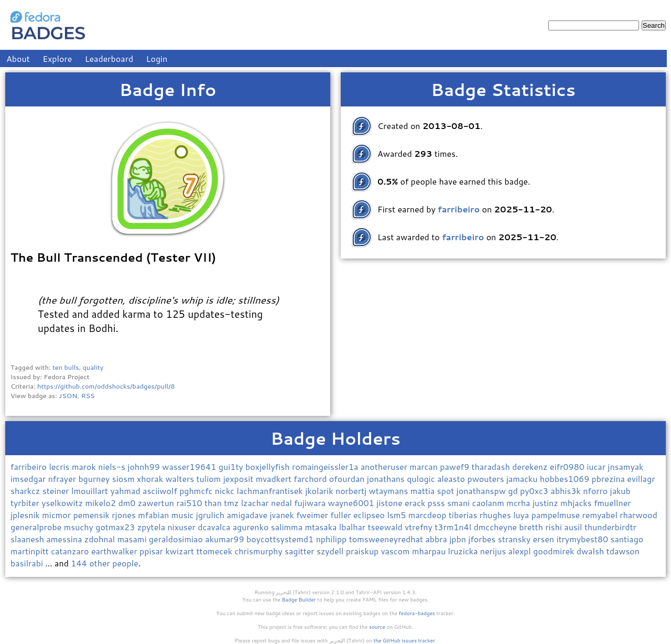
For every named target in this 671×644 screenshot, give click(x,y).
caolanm (490, 503)
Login (157, 58)
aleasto (452, 479)
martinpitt (31, 551)
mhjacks (577, 503)
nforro (596, 491)
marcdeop (429, 515)
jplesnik (26, 515)
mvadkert (275, 479)
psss (437, 503)
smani (460, 503)
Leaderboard (109, 58)
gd (514, 491)
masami (133, 539)
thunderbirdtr (610, 527)
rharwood (638, 515)
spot (447, 491)
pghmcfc (197, 491)
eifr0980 (568, 466)
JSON (68, 395)
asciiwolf (161, 491)
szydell (331, 551)
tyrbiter (26, 503)
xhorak (151, 479)
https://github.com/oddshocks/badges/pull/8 (106, 386)
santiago (627, 539)
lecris (60, 466)
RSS (88, 395)
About (18, 58)
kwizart (181, 551)
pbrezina (610, 479)
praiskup (364, 551)
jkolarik (320, 491)
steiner (57, 491)
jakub (620, 491)
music (184, 515)
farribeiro (30, 466)
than (214, 503)
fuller (342, 515)
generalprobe (37, 527)
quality (93, 367)
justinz (546, 503)
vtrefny (420, 527)
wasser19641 (190, 466)
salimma (288, 527)
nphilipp (333, 539)
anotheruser (385, 466)
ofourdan (348, 479)
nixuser (182, 527)
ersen (544, 539)
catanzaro (71, 551)
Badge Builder (299, 599)
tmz (232, 503)
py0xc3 (535, 491)
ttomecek (216, 551)
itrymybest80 (583, 539)
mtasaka (322, 527)
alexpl (521, 551)
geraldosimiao (177, 539)
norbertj (352, 491)
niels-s (113, 466)
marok (85, 466)
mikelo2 (101, 503)
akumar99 (226, 539)
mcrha (520, 503)
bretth (532, 527)
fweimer (313, 515)
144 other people (104, 563)
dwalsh (592, 551)
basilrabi (28, 563)
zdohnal (101, 539)
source (377, 627)
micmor (57, 515)
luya (522, 515)
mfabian (155, 515)
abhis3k (567, 491)
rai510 (190, 503)
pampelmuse (557, 515)
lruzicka (464, 551)
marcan (425, 466)
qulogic (422, 479)
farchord (311, 479)
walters (181, 479)
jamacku (523, 479)
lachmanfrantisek (271, 491)
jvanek (283, 515)
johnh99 (145, 466)
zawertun (157, 503)
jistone (391, 503)
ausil (574, 527)
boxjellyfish (269, 466)
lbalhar (354, 527)
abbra (437, 539)
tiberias (464, 515)
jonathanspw (483, 491)
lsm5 (397, 515)
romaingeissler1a (326, 466)
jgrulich (212, 515)
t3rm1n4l (454, 527)
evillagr (641, 479)
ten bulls (66, 367)
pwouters (486, 479)
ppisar (152, 551)
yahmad (127, 491)
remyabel (601, 515)
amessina (65, 539)
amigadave (248, 515)
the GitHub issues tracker (404, 640)
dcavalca (215, 527)
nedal (283, 503)
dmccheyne (496, 527)
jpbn (459, 539)
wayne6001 (352, 503)
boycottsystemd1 (281, 539)
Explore (57, 58)
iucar (597, 466)
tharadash (492, 466)
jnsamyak (625, 466)
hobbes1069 (566, 479)
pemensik (92, 515)
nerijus (494, 551)
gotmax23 (116, 527)
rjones (125, 515)
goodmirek (555, 551)
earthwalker (115, 551)
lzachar (256, 503)
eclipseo (370, 515)
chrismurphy (259, 551)
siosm (125, 479)
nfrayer (63, 479)
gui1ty (232, 466)
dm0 (128, 503)
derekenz (531, 466)
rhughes (496, 515)
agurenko (252, 527)
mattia (424, 491)
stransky (516, 539)
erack (416, 503)
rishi (555, 527)
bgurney (95, 479)
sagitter (301, 551)
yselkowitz (63, 503)
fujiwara (311, 503)
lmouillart (91, 491)
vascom (397, 551)
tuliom (210, 479)
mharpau (430, 551)
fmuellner (613, 503)
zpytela (153, 527)
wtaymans (389, 491)
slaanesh (28, 539)
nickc (226, 491)
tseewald (386, 527)
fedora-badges (417, 613)
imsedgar (29, 479)
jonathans (387, 479)
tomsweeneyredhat (387, 539)
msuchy (80, 527)
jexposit (240, 479)
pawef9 (456, 466)
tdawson (623, 551)
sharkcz (26, 491)
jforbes (483, 539)
